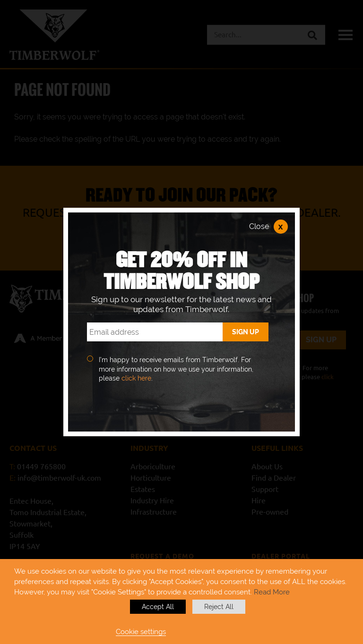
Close (268, 227)
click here (136, 378)
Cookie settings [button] (141, 631)
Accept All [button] (158, 607)
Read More (272, 592)
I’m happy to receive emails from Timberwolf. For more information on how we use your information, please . (176, 369)
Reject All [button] (219, 607)
